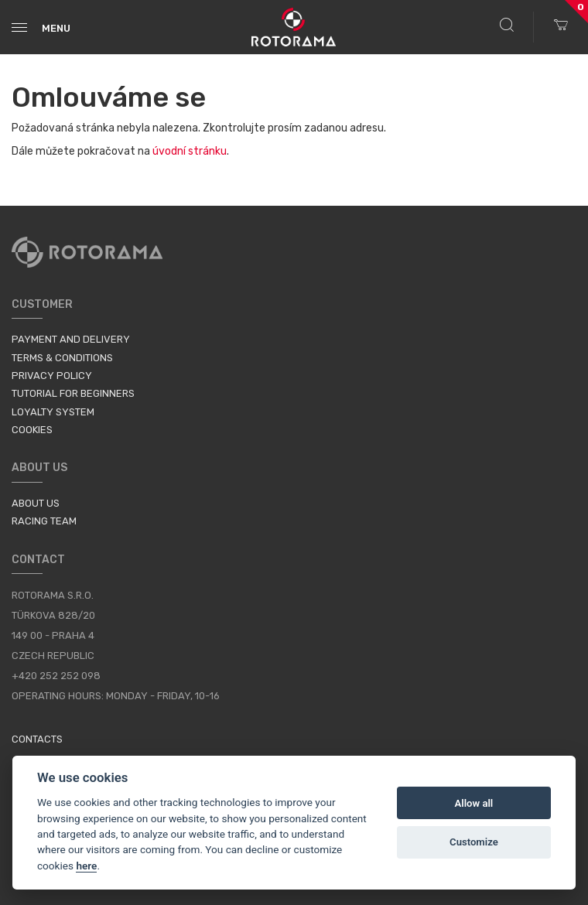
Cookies (32, 430)
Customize (474, 842)
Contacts (37, 739)
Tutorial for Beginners (73, 393)
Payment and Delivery (71, 339)
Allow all (474, 803)
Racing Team (44, 521)
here (86, 866)
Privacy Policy (52, 376)
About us (36, 503)
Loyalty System (53, 412)
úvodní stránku (190, 151)
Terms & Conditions (62, 358)
